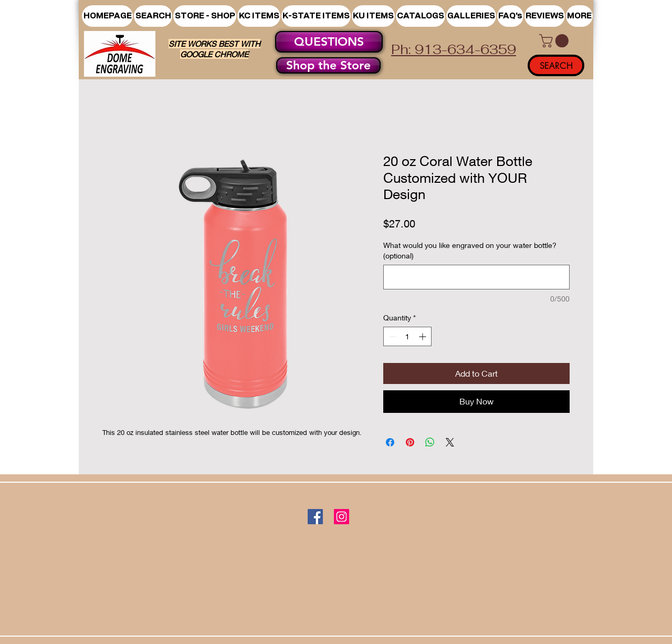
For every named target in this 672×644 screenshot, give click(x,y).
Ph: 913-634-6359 (454, 49)
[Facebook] (315, 517)
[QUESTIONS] (329, 42)
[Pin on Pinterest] (410, 442)
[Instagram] (342, 517)
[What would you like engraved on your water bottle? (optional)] (476, 277)
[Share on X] (450, 442)
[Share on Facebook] (390, 442)
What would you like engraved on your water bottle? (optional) (470, 250)
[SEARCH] (556, 65)
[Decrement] (391, 336)
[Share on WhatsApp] (430, 442)
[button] (205, 16)
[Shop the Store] (328, 65)
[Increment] (423, 336)
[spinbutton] (407, 336)
